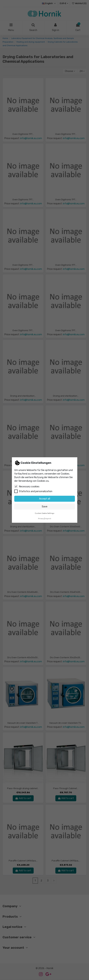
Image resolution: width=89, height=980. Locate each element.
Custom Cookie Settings (45, 513)
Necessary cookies (27, 486)
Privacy (41, 519)
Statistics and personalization (33, 491)
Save (45, 507)
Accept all (45, 499)
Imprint (48, 519)
